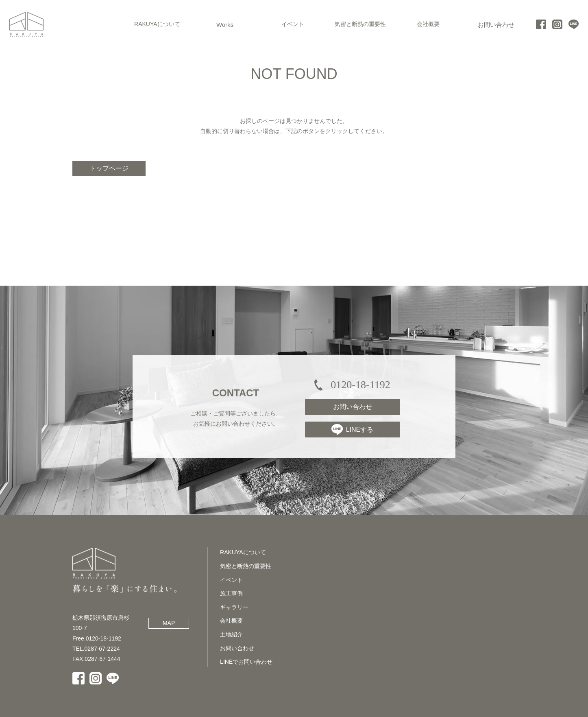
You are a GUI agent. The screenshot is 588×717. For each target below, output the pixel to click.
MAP (169, 623)
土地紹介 (231, 634)
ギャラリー (234, 607)
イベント (231, 580)
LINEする (353, 429)
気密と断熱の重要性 (246, 566)
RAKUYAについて (243, 552)
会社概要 (231, 621)
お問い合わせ (353, 407)
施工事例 (231, 593)
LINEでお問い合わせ (246, 662)
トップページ (109, 168)
